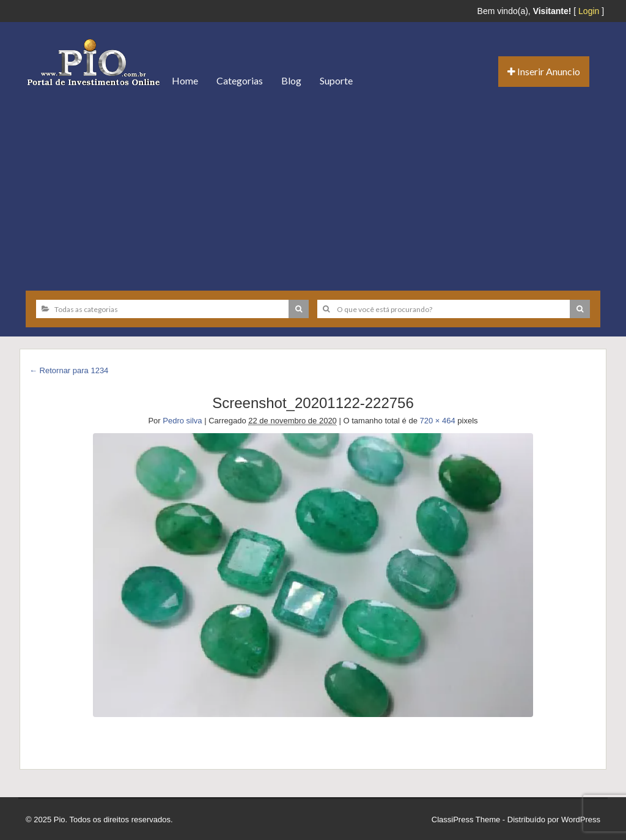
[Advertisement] (313, 190)
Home (185, 80)
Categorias (240, 80)
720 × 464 (438, 421)
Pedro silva (182, 421)
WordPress (581, 820)
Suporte (336, 80)
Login (589, 11)
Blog (291, 80)
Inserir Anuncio (544, 71)
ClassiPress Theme (466, 820)
